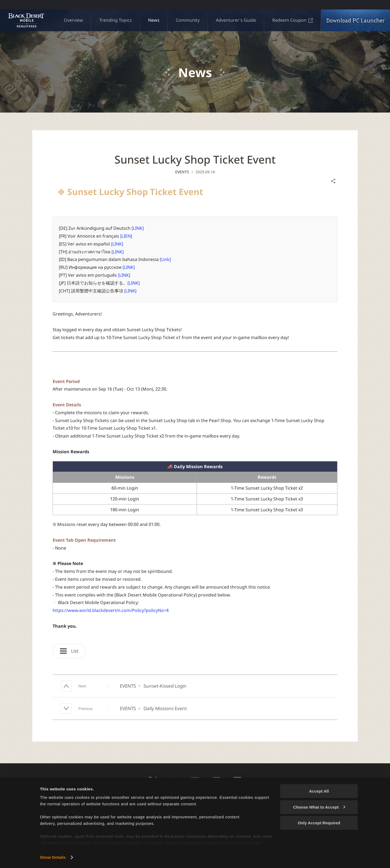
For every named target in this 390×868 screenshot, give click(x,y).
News (154, 20)
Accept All (319, 791)
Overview (73, 20)
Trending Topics (116, 20)
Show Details (53, 857)
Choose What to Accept (319, 807)
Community (188, 20)
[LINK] (138, 228)
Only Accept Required (319, 823)
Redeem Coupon (292, 20)
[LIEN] (126, 236)
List (69, 651)
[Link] (165, 259)
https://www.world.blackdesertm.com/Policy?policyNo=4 (111, 610)
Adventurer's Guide (236, 20)
